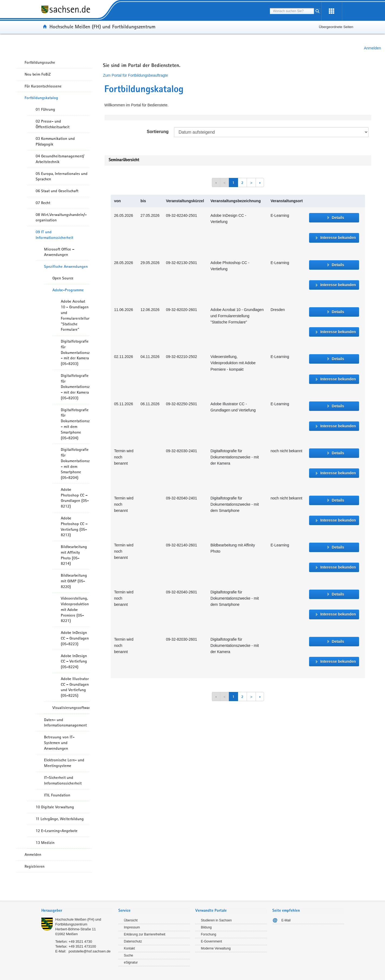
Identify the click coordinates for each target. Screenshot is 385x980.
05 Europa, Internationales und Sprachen (62, 176)
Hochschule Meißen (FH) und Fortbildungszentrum (102, 26)
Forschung (209, 934)
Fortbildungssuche (40, 62)
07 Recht (43, 203)
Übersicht (131, 920)
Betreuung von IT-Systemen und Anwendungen (59, 743)
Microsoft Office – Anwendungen (59, 252)
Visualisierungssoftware (71, 708)
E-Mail (286, 920)
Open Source (63, 278)
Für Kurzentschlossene (43, 86)
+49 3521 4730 (80, 942)
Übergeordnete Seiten (336, 27)
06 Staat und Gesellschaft (57, 191)
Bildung (206, 927)
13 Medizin (45, 843)
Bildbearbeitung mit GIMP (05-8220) (74, 581)
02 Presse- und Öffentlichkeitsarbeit (53, 124)
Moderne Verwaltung (216, 948)
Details (338, 218)
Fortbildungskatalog (41, 98)
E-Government (212, 941)
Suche (129, 955)
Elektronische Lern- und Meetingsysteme (64, 763)
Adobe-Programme (68, 290)
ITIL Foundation (57, 795)
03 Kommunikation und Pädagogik (55, 141)
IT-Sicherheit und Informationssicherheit (63, 780)
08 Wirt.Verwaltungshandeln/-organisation (61, 217)
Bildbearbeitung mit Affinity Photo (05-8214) (74, 555)
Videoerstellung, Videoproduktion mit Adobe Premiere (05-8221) (75, 609)
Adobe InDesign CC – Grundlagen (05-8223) (75, 638)
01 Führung (45, 109)
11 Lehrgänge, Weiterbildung (60, 819)
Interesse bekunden (338, 238)
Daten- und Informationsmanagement (65, 723)
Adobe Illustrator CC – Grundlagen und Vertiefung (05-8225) (75, 687)
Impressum (132, 927)
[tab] (77, 911)
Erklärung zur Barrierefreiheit (145, 934)
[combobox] (292, 11)
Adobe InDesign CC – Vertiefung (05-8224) (74, 661)
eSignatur (131, 962)
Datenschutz (133, 941)
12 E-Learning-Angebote (57, 831)
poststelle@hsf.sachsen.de (90, 951)
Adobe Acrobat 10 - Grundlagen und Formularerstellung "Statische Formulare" (75, 315)
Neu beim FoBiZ (38, 74)
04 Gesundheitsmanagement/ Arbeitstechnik (60, 159)
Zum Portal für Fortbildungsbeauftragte (135, 75)
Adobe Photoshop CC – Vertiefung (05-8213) (74, 526)
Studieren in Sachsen (216, 920)
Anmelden (372, 48)
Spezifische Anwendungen (66, 266)
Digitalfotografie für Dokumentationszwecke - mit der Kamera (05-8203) (75, 352)
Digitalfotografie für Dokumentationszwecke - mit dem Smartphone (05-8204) (75, 424)
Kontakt (130, 948)
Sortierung (158, 132)
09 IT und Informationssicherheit (54, 235)
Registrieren (35, 866)
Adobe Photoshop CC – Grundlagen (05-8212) (75, 498)
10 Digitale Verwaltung (55, 807)
